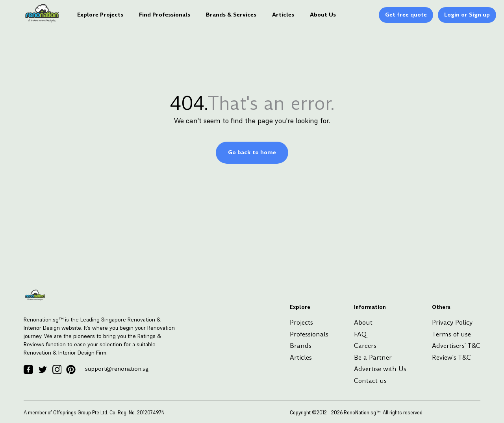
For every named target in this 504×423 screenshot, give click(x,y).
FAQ (360, 334)
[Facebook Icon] (28, 369)
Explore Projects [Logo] (100, 15)
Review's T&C (451, 357)
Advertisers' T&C (456, 346)
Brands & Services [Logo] (231, 15)
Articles (301, 357)
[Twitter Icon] (43, 369)
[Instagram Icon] (57, 369)
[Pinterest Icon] (71, 369)
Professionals (309, 334)
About (363, 322)
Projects (301, 322)
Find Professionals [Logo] (165, 15)
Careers (365, 346)
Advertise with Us (380, 369)
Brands (301, 346)
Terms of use (451, 334)
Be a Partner (373, 357)
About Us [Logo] (323, 15)
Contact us (370, 381)
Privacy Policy (452, 322)
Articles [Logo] (283, 15)
